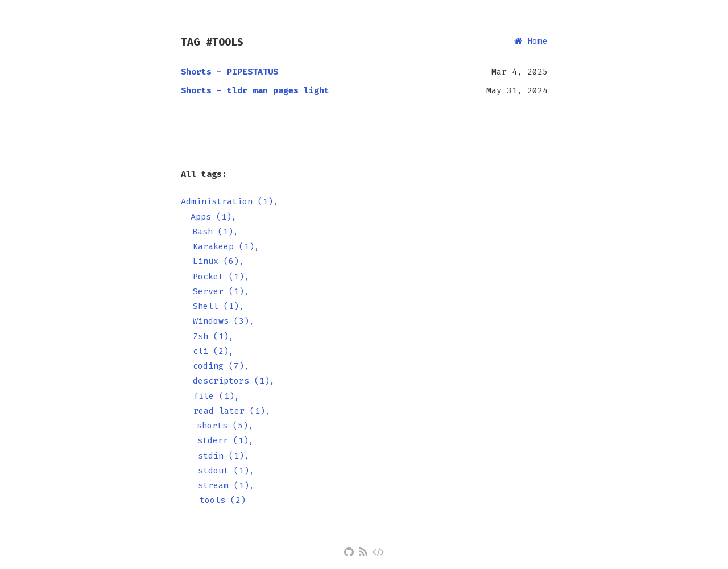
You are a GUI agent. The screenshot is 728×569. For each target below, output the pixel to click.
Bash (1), (215, 232)
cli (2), (213, 351)
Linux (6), (218, 261)
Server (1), (221, 291)
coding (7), (221, 366)
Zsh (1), (213, 336)
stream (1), (226, 485)
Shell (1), (218, 306)
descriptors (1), (234, 381)
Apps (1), (214, 217)
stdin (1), (224, 456)
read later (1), (232, 411)
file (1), (216, 396)
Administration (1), (229, 201)
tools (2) (223, 500)
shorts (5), (225, 426)
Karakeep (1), (226, 246)
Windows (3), (224, 321)
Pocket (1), (221, 277)
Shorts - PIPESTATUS (229, 72)
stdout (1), (226, 471)
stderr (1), (226, 440)
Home (531, 41)
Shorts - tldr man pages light (255, 90)
